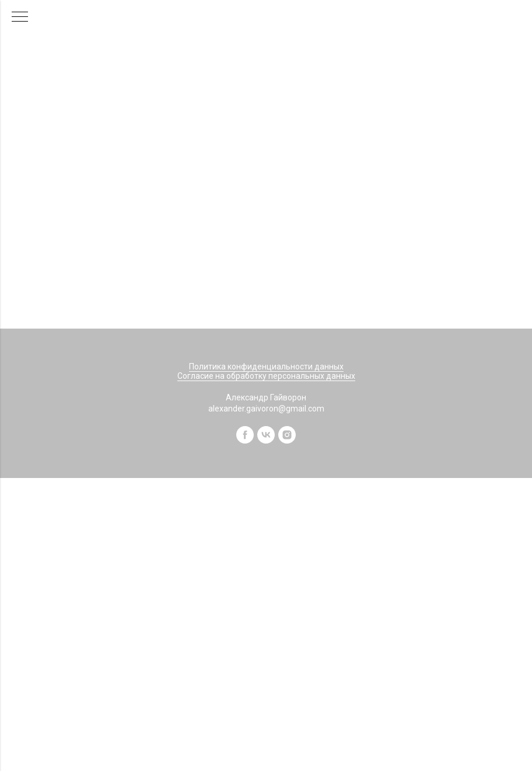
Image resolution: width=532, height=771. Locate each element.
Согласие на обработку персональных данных (266, 376)
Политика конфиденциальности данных (266, 367)
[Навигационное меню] (20, 18)
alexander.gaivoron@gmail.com (266, 409)
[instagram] (287, 440)
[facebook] (245, 440)
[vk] (266, 440)
